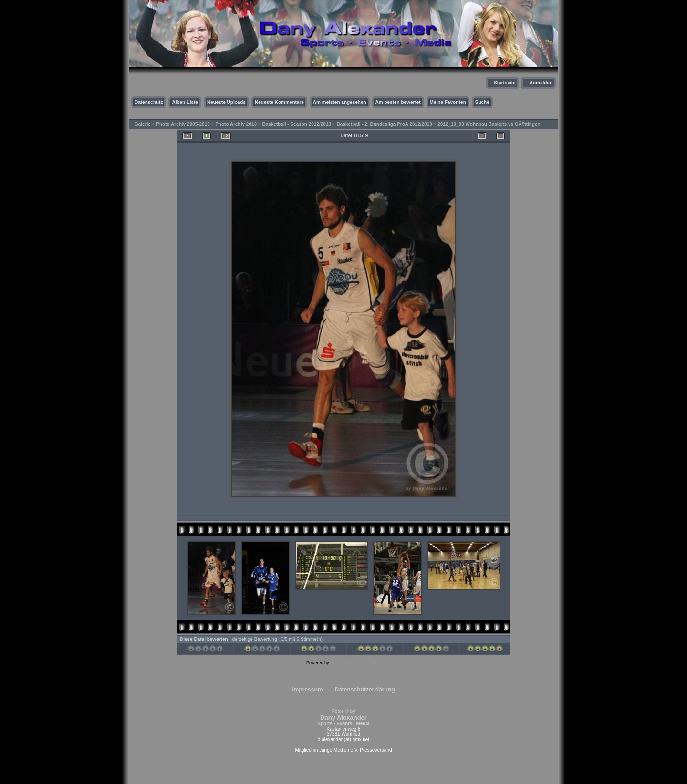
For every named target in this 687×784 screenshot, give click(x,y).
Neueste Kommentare (279, 102)
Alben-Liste (185, 102)
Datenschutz (149, 102)
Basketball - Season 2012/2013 (297, 124)
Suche (482, 102)
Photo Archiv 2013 (236, 124)
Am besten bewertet (398, 102)
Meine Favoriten (448, 102)
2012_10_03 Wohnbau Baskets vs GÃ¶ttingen (489, 124)
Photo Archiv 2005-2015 (183, 124)
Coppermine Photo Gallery (355, 663)
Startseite (505, 83)
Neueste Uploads (226, 102)
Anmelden (541, 83)
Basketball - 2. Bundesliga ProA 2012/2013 (384, 124)
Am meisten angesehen (340, 102)
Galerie (143, 124)
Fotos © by (343, 717)
